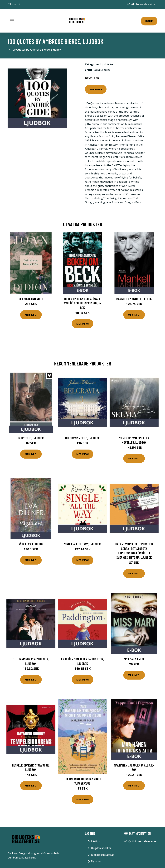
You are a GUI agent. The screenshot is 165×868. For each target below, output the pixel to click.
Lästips (95, 841)
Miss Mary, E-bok (134, 659)
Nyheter (96, 861)
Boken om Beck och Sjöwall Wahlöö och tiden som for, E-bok (82, 303)
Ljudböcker (107, 64)
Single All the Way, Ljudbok (82, 544)
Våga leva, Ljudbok (31, 544)
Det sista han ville (31, 299)
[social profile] (19, 4)
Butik (149, 21)
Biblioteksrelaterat (102, 855)
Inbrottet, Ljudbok (31, 438)
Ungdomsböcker (101, 848)
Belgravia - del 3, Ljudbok (82, 438)
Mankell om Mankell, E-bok (134, 299)
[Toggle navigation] (12, 21)
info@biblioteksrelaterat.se (141, 4)
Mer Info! (96, 89)
